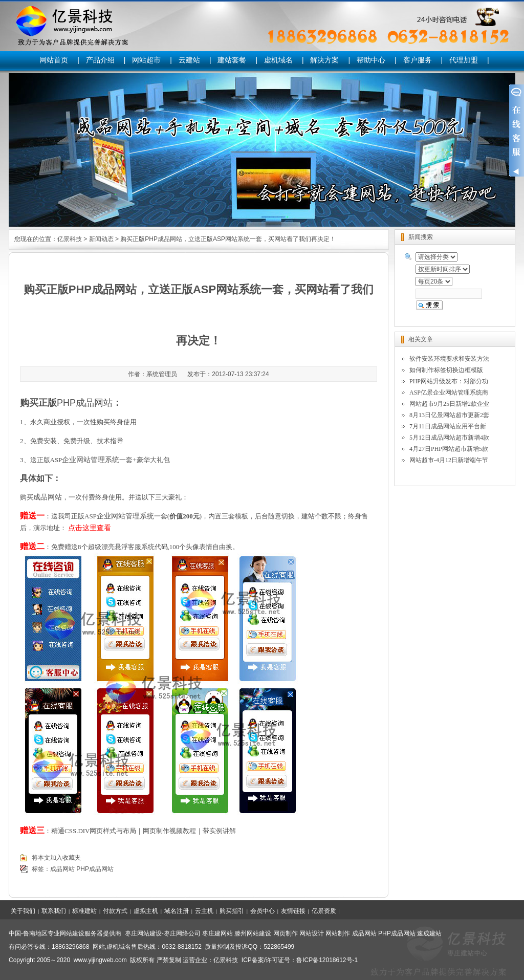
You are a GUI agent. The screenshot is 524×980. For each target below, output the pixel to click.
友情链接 (293, 911)
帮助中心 (371, 60)
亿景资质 (324, 911)
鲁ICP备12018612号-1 (327, 960)
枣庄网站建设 (143, 933)
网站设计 (312, 933)
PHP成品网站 (95, 869)
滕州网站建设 (253, 933)
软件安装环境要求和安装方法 (449, 359)
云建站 (189, 60)
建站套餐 (232, 60)
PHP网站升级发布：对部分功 (449, 381)
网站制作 (338, 933)
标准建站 (84, 911)
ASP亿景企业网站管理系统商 (449, 393)
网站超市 (146, 60)
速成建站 (429, 933)
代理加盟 (464, 60)
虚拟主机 (146, 911)
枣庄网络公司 (182, 933)
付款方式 (115, 911)
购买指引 (232, 911)
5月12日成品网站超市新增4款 (449, 438)
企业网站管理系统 (91, 460)
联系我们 (54, 911)
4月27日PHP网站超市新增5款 (449, 449)
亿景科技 (70, 239)
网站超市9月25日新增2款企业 (449, 404)
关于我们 (23, 911)
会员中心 (263, 911)
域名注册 (177, 911)
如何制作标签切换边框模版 (446, 370)
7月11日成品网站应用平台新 (448, 426)
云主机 (204, 911)
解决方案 (324, 60)
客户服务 (418, 60)
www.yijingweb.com (100, 960)
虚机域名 (278, 60)
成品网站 (48, 497)
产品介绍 (100, 60)
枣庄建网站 (217, 933)
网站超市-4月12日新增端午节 (449, 460)
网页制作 (286, 933)
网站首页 (54, 60)
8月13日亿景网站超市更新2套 (449, 415)
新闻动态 (101, 239)
